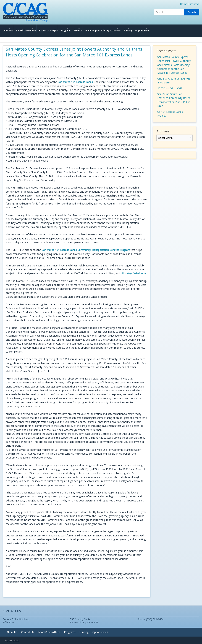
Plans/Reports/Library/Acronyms (131, 28)
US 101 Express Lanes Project (170, 109)
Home (184, 4)
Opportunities (183, 28)
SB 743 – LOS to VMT (170, 84)
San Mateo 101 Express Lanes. (76, 78)
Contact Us (28, 628)
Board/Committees (32, 28)
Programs (81, 28)
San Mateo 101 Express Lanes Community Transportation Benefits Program (86, 246)
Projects (100, 28)
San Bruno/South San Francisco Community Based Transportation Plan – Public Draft (174, 96)
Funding (162, 28)
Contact (195, 4)
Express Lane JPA (61, 28)
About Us (8, 28)
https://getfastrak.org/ (133, 269)
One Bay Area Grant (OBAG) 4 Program (174, 76)
